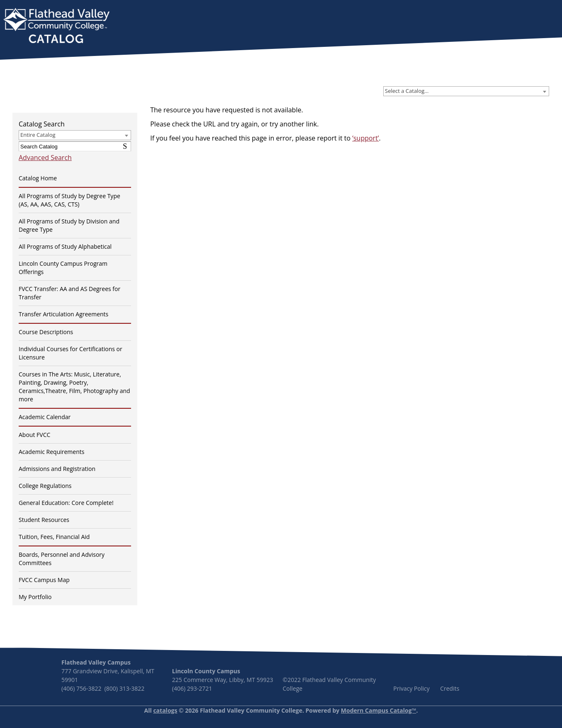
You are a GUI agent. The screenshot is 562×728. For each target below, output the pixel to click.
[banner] (56, 27)
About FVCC (34, 435)
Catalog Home (38, 178)
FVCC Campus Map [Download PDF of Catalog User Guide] (44, 580)
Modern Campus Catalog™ (379, 710)
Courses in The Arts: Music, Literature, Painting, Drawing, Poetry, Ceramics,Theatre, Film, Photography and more (74, 387)
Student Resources (44, 520)
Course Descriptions (46, 332)
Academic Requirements (51, 452)
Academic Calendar (45, 417)
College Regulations (45, 486)
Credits (450, 688)
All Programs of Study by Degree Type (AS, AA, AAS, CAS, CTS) (69, 200)
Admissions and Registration (57, 469)
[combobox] (466, 91)
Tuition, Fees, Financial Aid (54, 537)
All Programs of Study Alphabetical (65, 246)
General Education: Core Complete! (66, 503)
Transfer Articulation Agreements (63, 314)
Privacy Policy (411, 688)
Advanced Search (45, 158)
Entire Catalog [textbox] (38, 135)
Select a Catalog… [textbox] (407, 91)
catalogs (165, 710)
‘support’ (365, 138)
